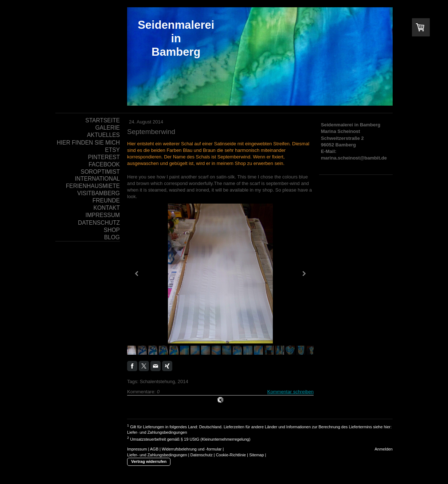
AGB (154, 449)
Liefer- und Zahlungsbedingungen (157, 432)
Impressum (137, 449)
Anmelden (384, 449)
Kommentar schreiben (290, 392)
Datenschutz (202, 455)
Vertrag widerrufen (149, 461)
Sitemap (256, 455)
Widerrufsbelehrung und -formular (192, 449)
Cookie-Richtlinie (231, 455)
